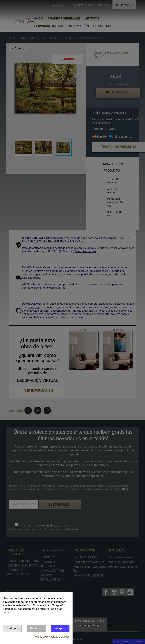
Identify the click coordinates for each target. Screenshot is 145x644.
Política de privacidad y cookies (52, 637)
